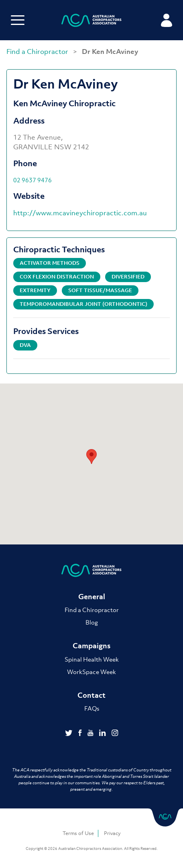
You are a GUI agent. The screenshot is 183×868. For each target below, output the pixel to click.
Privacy (112, 833)
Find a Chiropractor (38, 52)
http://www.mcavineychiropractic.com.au (80, 213)
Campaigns (91, 646)
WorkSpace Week (91, 672)
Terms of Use (78, 833)
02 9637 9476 (33, 180)
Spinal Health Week (92, 659)
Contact (91, 695)
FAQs (92, 708)
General (92, 597)
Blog (92, 622)
